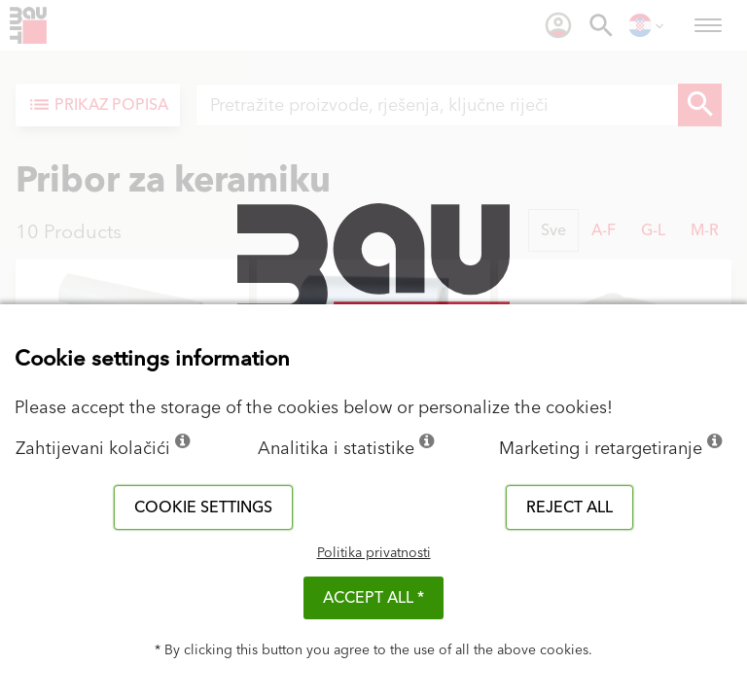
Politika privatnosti (374, 553)
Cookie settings (203, 507)
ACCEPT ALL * (373, 598)
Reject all (569, 507)
